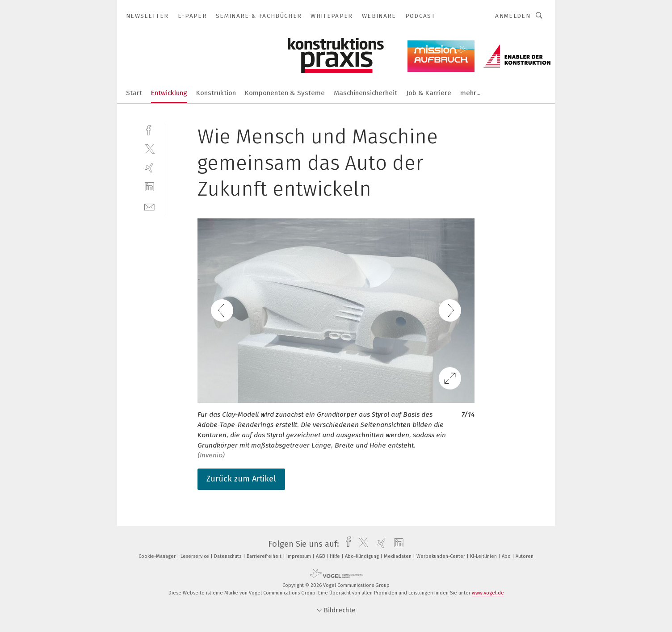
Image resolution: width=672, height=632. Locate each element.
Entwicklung (169, 93)
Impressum (299, 556)
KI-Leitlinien (484, 556)
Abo (507, 556)
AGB (321, 556)
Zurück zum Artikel (241, 479)
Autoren (525, 556)
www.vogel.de (488, 593)
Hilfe (336, 556)
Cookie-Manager (158, 556)
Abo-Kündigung (363, 556)
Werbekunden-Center (441, 556)
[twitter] (149, 149)
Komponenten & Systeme (285, 93)
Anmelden (513, 16)
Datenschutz (229, 556)
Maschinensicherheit (365, 93)
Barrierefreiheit (265, 556)
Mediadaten (398, 556)
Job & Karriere (429, 93)
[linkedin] (149, 187)
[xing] (149, 168)
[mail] (149, 206)
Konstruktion (216, 93)
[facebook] (149, 129)
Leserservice (195, 556)
